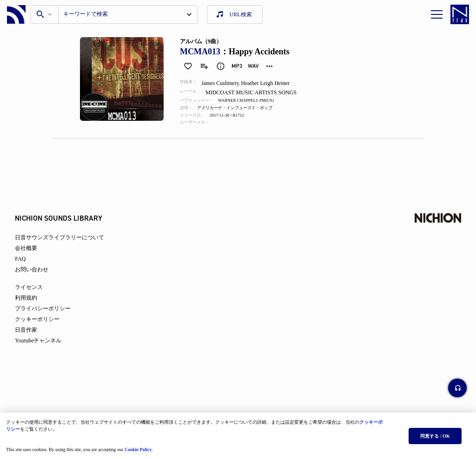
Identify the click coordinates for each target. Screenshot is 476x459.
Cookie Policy (142, 446)
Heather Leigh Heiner (272, 83)
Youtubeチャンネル (46, 350)
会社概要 (34, 258)
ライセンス (37, 297)
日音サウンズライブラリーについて (68, 247)
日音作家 (34, 340)
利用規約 (34, 308)
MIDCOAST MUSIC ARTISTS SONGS (258, 92)
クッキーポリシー (46, 329)
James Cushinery (226, 83)
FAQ (29, 269)
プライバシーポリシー (51, 318)
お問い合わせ (40, 279)
